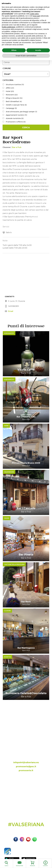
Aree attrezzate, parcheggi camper (21, 112)
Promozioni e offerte (16, 122)
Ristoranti (12, 95)
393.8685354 (28, 758)
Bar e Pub (17, 147)
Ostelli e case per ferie (16, 105)
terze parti (37, 16)
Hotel (10, 91)
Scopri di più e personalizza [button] (26, 56)
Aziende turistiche (15, 118)
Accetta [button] (38, 50)
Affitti (10, 88)
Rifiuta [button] (14, 50)
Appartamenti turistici (16, 115)
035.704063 (28, 754)
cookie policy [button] (34, 14)
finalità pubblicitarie (8, 27)
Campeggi (11, 108)
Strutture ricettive (15, 85)
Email (11, 311)
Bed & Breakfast (14, 101)
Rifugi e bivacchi (14, 98)
